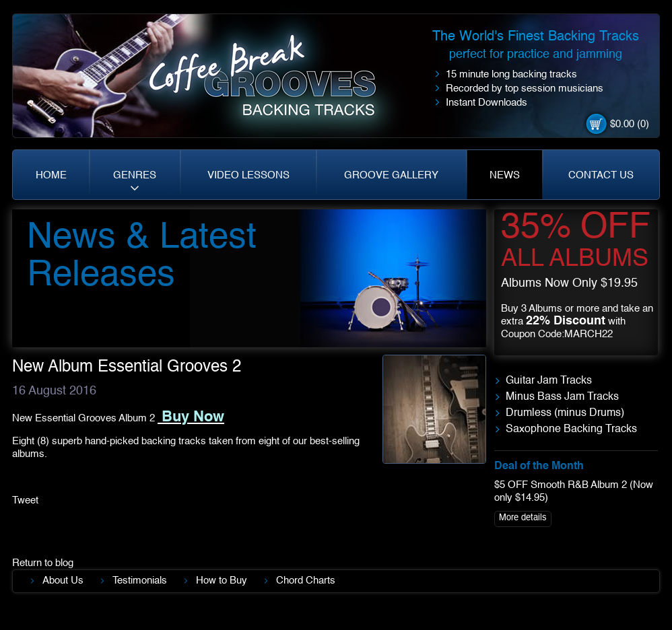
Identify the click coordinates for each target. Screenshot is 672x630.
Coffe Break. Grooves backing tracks (272, 82)
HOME (51, 175)
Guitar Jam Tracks (549, 381)
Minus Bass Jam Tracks (562, 397)
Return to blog (43, 563)
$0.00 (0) (630, 124)
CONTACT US (601, 175)
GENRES (135, 175)
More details (523, 518)
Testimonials (140, 581)
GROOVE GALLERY (391, 175)
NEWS (505, 175)
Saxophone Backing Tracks (571, 429)
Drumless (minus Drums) (565, 413)
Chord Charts (306, 581)
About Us (63, 581)
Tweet (25, 500)
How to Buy (222, 581)
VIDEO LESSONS (248, 175)
